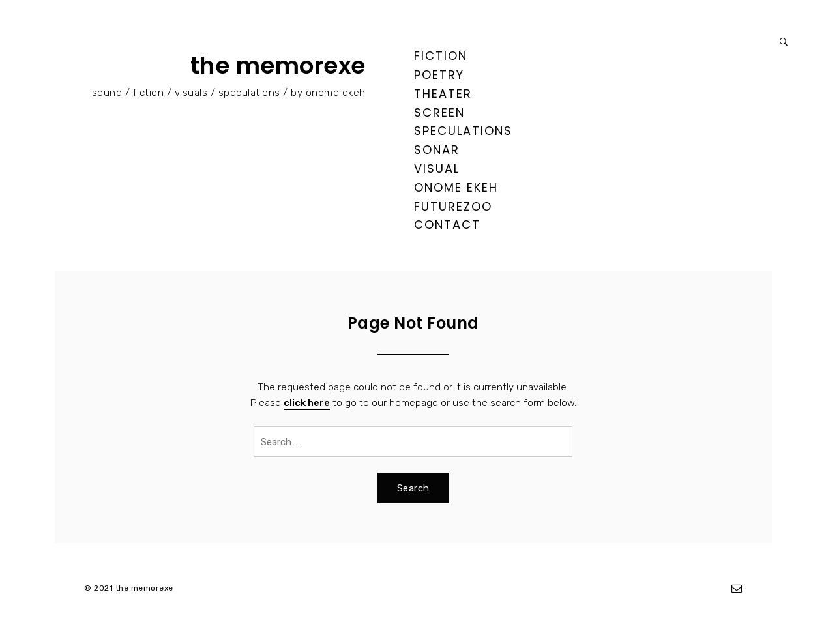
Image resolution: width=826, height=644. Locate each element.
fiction (441, 56)
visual (437, 168)
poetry (439, 75)
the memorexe (278, 66)
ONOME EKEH (456, 187)
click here (307, 403)
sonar (437, 150)
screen (439, 112)
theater (443, 94)
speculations (463, 131)
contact (447, 225)
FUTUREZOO (453, 206)
